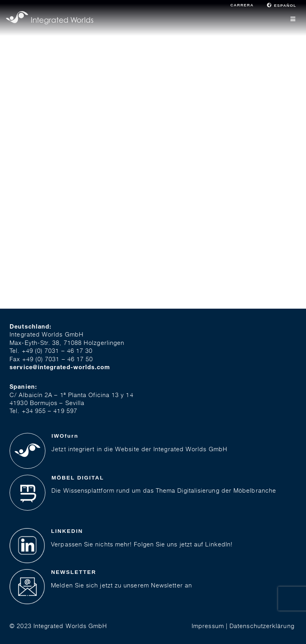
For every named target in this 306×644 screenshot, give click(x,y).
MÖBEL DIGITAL (78, 478)
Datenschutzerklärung (262, 626)
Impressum (208, 626)
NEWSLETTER (74, 572)
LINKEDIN (67, 531)
